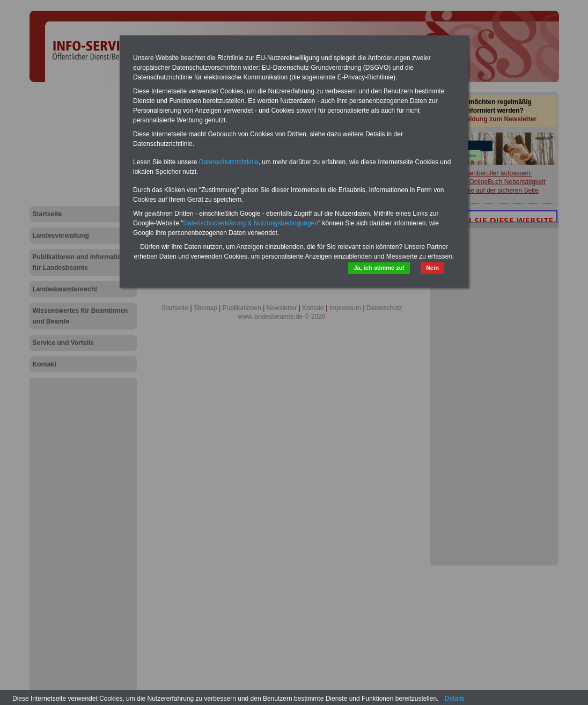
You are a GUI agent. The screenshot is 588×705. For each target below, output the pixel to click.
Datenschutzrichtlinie (229, 162)
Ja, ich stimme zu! (379, 268)
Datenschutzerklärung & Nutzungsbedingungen (251, 223)
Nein (432, 268)
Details (455, 699)
